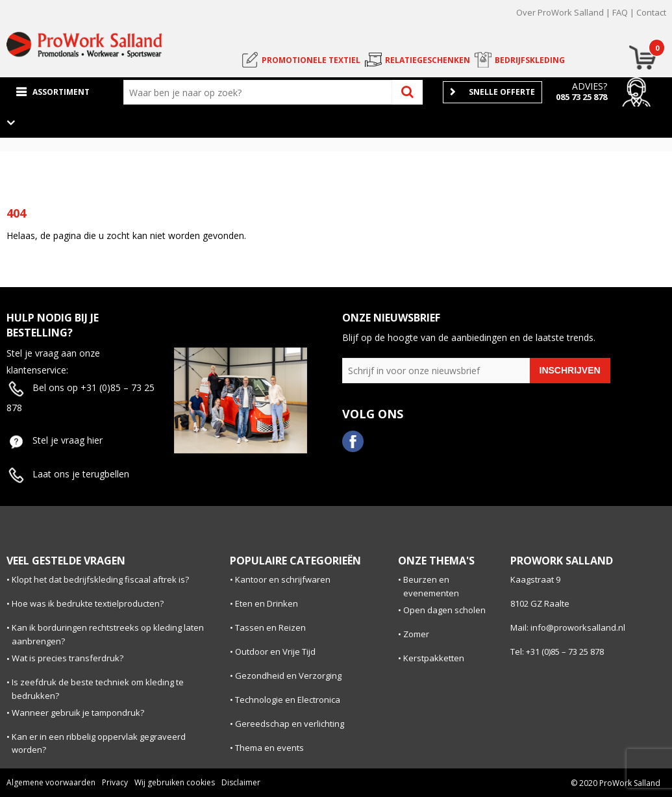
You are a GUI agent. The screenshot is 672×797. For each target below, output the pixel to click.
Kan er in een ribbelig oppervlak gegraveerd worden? (99, 743)
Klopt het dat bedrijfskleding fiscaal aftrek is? (100, 579)
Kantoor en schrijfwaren (283, 579)
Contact (651, 12)
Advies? (590, 86)
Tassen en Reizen (270, 627)
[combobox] (261, 92)
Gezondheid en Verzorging (288, 676)
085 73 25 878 (581, 97)
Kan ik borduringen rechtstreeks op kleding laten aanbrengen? (108, 634)
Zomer (416, 634)
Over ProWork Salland (560, 12)
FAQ (620, 12)
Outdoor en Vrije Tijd (275, 652)
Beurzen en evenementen (431, 586)
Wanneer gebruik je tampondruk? (78, 713)
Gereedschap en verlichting (290, 724)
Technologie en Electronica (288, 700)
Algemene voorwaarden (51, 782)
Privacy (115, 782)
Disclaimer (241, 782)
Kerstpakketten (434, 658)
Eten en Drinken (267, 603)
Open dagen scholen (444, 610)
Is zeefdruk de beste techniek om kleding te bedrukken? (98, 689)
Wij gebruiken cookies (175, 782)
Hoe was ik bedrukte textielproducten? (88, 603)
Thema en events (269, 748)
